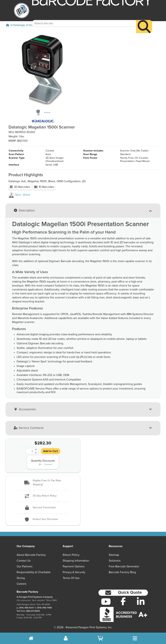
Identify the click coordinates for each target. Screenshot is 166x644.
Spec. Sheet (19, 195)
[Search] (144, 21)
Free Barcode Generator (124, 566)
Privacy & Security (74, 572)
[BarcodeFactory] (22, 11)
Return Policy (71, 555)
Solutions (115, 561)
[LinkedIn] (141, 602)
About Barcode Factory (31, 555)
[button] (43, 483)
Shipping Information (76, 561)
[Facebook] (123, 601)
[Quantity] (30, 451)
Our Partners (24, 566)
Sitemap (114, 555)
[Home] (8, 25)
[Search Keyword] (84, 18)
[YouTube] (106, 602)
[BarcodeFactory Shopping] (100, 638)
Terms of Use (71, 578)
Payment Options (74, 566)
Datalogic (19, 25)
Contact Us (24, 561)
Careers (21, 584)
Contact (48, 465)
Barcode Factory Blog (122, 572)
